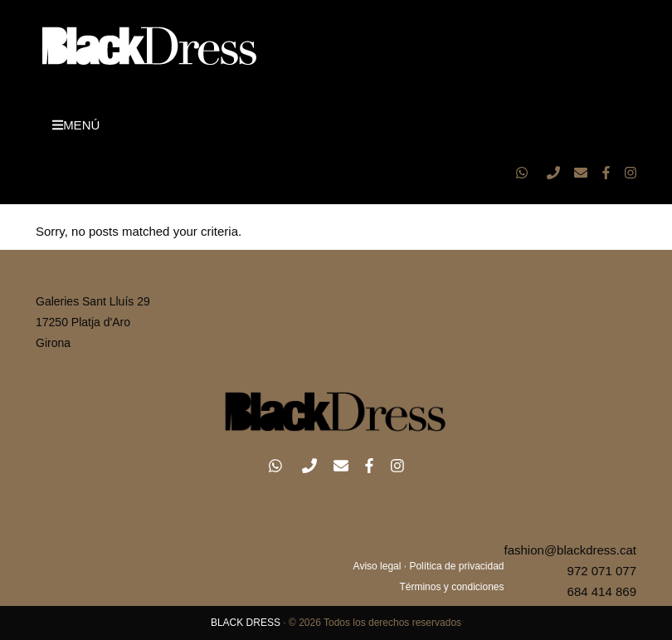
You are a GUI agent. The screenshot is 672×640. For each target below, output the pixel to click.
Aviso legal (377, 566)
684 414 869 (602, 591)
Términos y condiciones (451, 587)
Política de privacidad (456, 566)
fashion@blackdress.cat (570, 550)
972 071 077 (602, 571)
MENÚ (76, 125)
